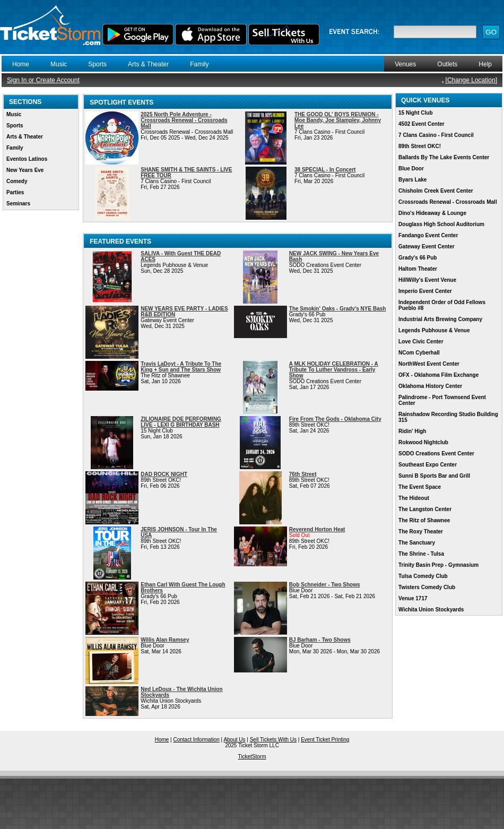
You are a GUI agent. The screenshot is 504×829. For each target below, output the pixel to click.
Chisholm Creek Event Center (436, 191)
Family (199, 64)
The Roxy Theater (421, 532)
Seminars (18, 204)
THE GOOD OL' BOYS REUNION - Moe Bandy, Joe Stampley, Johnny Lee (338, 120)
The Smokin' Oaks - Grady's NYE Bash (338, 309)
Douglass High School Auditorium (441, 224)
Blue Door (411, 169)
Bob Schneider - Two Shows (325, 585)
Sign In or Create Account (43, 80)
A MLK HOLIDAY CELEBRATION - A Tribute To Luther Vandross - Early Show (334, 370)
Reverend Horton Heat (317, 529)
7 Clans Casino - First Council (436, 135)
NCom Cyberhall (419, 353)
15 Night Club (415, 113)
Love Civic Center (421, 342)
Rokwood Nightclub (423, 442)
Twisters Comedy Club (427, 587)
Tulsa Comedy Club (423, 576)
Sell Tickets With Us (273, 740)
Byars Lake (412, 180)
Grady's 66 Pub (418, 258)
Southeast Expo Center (428, 465)
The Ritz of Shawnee (424, 520)
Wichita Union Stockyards (431, 610)
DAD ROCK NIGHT (164, 474)
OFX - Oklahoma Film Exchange (438, 375)
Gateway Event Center (427, 247)
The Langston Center (425, 509)
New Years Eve (25, 170)
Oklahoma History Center (430, 386)
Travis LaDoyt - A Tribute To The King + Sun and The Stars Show (181, 367)
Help (485, 64)
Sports (97, 64)
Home (21, 64)
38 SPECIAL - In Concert (325, 170)
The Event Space (420, 487)
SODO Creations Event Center (436, 454)
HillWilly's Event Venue (427, 280)
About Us (234, 740)
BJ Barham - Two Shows (320, 640)
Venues (405, 64)
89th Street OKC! (420, 146)
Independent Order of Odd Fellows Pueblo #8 (442, 305)
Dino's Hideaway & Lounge (432, 213)
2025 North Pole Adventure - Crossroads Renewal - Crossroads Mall (184, 120)
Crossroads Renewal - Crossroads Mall (448, 202)
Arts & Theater (148, 64)
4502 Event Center (422, 124)
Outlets (447, 64)
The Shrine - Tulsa (421, 554)
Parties (15, 192)
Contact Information (197, 740)
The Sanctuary (417, 543)
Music (59, 64)
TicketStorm (252, 757)
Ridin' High (412, 431)
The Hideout (414, 498)
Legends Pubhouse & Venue (434, 330)
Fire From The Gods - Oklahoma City (335, 419)
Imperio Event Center (425, 291)
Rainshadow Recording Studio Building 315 (448, 417)
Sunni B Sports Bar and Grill (434, 476)
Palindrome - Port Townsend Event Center (442, 400)
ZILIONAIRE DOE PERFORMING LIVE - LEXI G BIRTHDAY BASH (181, 422)
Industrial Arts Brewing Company (440, 319)
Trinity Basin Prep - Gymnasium (438, 565)
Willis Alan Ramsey (165, 640)
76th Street (303, 474)
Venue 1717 (413, 598)
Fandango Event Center (428, 235)
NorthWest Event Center (429, 364)
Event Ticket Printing (325, 740)
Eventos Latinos (27, 159)
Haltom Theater (418, 269)
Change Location (471, 80)
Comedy (17, 181)
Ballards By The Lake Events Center (444, 157)
